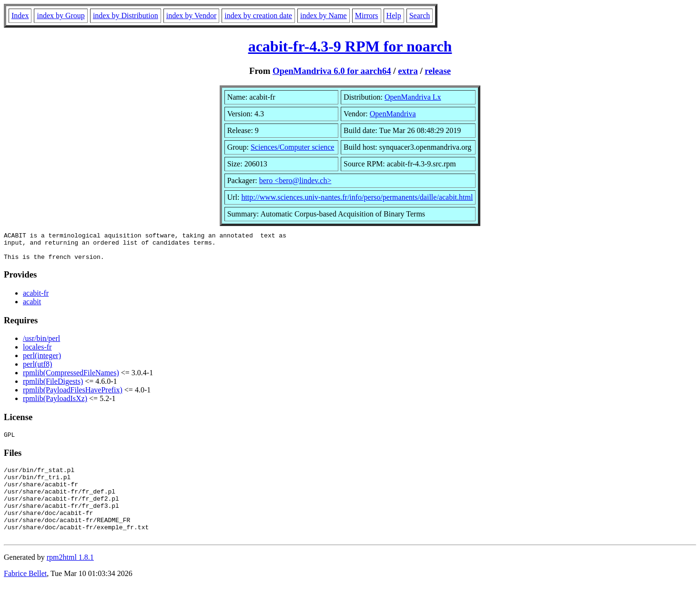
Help (394, 15)
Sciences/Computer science (293, 147)
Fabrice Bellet (25, 595)
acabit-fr (36, 299)
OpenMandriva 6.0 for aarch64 (332, 71)
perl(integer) (42, 361)
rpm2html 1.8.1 (70, 579)
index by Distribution (126, 15)
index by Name (324, 15)
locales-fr (37, 353)
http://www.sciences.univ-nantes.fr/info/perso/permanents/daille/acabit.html (357, 197)
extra (408, 71)
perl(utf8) (37, 370)
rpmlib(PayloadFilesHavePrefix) (73, 396)
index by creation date (258, 15)
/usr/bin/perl (41, 344)
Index (20, 15)
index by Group (61, 15)
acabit (32, 307)
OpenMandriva (393, 114)
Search (420, 15)
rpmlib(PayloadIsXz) (55, 404)
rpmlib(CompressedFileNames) (71, 378)
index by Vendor (191, 15)
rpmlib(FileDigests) (53, 387)
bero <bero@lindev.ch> (295, 180)
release (438, 71)
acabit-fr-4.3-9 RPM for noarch (350, 46)
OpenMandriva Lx (413, 97)
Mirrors (367, 15)
